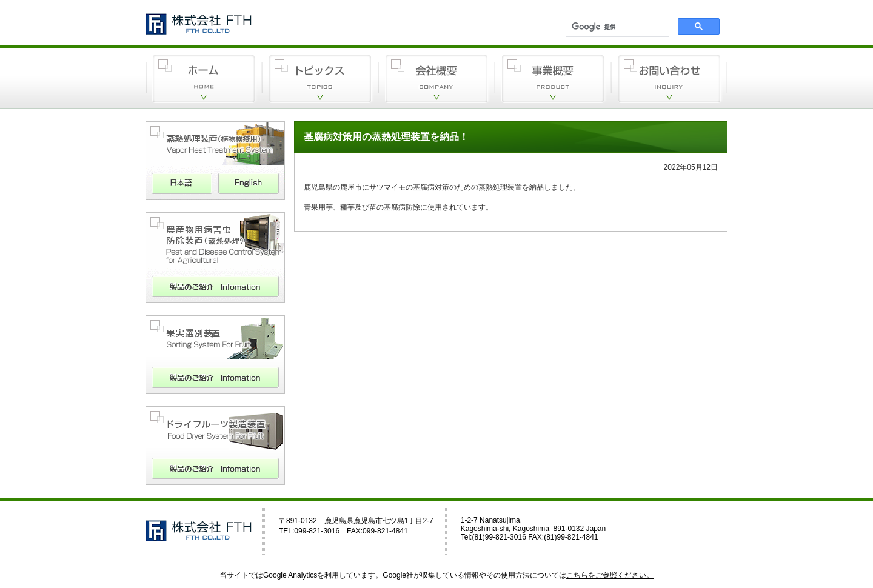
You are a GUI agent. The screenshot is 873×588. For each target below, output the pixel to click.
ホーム (204, 79)
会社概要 (436, 79)
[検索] (616, 27)
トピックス (320, 79)
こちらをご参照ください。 (610, 575)
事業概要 (553, 79)
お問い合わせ (669, 79)
